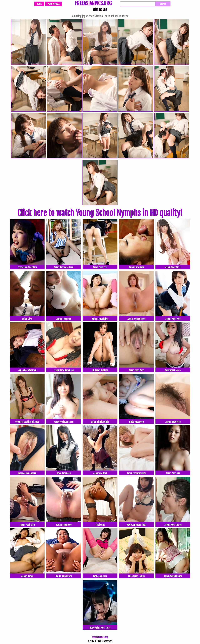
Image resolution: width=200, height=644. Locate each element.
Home (39, 4)
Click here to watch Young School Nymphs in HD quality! (100, 213)
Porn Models (54, 4)
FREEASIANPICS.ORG (93, 4)
